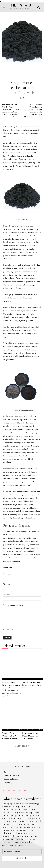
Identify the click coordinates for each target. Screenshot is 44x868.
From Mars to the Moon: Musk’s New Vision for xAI (30, 736)
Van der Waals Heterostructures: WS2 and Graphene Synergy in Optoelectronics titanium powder (11, 112)
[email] (22, 852)
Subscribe (22, 858)
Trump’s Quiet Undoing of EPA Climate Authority (10, 736)
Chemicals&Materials (13, 679)
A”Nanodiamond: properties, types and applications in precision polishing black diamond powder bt (33, 113)
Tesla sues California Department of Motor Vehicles (32, 685)
